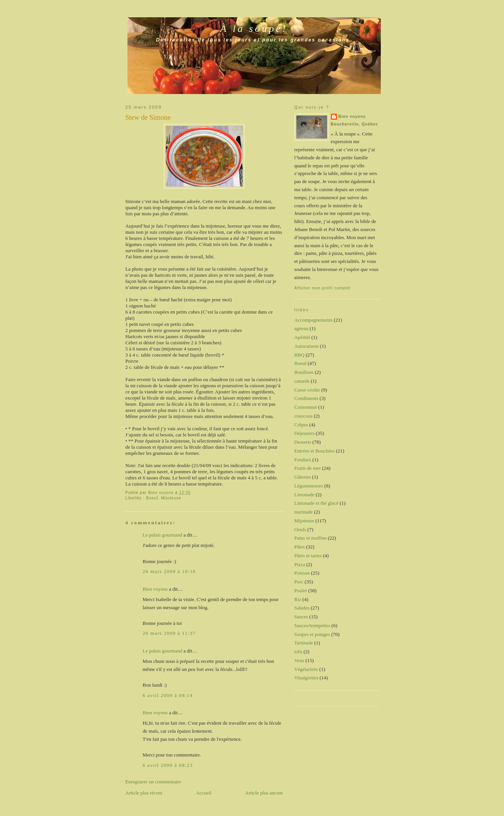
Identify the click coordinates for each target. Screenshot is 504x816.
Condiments (307, 398)
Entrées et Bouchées (315, 451)
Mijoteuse (171, 498)
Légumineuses (309, 486)
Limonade (305, 495)
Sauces (301, 617)
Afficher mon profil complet (323, 288)
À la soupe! (254, 29)
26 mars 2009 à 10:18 (169, 571)
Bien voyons (155, 589)
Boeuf (152, 498)
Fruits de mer (308, 468)
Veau (299, 660)
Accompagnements (314, 320)
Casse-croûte (307, 390)
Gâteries (303, 477)
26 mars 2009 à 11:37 (169, 633)
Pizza (300, 564)
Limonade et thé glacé (316, 503)
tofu (298, 652)
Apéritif (302, 337)
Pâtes (300, 547)
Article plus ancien (264, 793)
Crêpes (301, 425)
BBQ (300, 355)
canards (302, 381)
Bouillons (304, 372)
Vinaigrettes (307, 678)
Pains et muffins (311, 538)
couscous (304, 416)
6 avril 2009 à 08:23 (168, 765)
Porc (299, 582)
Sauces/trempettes (312, 625)
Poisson (302, 573)
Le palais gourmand (163, 535)
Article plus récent (144, 793)
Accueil (203, 793)
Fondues (303, 460)
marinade (304, 512)
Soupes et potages (312, 634)
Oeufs (300, 529)
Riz (298, 599)
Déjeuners (305, 433)
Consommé (306, 407)
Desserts (303, 442)
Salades (302, 608)
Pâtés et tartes (308, 556)
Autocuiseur (307, 346)
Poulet (301, 591)
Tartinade (304, 643)
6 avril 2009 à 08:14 (168, 695)
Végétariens (306, 669)
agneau (302, 328)
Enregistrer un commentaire (153, 782)
